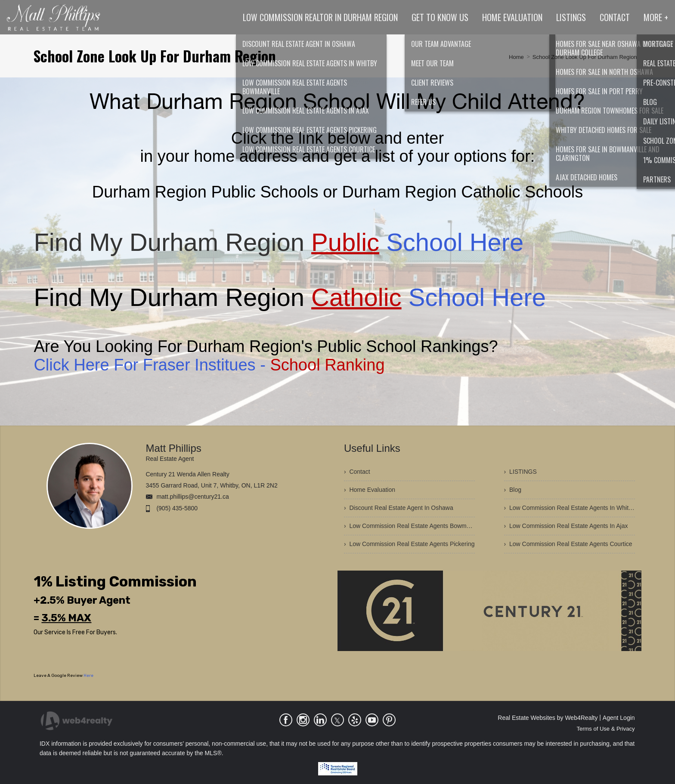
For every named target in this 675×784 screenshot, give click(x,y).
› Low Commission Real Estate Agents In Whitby (570, 508)
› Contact (357, 472)
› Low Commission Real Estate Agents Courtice (568, 544)
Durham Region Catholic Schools (463, 192)
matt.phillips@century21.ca (192, 497)
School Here (417, 242)
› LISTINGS (520, 472)
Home (516, 57)
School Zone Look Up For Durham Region (585, 57)
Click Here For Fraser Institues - (209, 365)
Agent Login (619, 718)
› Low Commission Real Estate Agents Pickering (409, 544)
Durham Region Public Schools (205, 192)
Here (88, 676)
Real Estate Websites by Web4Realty (548, 718)
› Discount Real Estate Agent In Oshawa (399, 508)
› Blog (513, 490)
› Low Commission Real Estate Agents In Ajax (566, 526)
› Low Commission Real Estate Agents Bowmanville (409, 526)
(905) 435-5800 (177, 508)
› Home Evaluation (370, 490)
